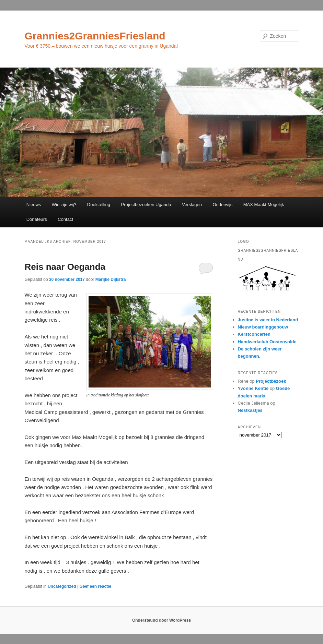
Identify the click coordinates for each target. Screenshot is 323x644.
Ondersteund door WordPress (161, 620)
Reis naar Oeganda (65, 267)
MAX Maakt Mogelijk (264, 205)
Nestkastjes (250, 410)
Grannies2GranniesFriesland (95, 36)
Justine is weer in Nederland (268, 320)
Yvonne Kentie (253, 388)
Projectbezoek (271, 381)
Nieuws (34, 205)
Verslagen (192, 205)
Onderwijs (222, 205)
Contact (65, 219)
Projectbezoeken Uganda (146, 205)
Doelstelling (99, 205)
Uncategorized (62, 586)
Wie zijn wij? (64, 205)
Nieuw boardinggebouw (263, 327)
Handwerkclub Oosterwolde (267, 342)
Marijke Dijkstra (111, 279)
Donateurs (37, 219)
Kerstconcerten (254, 334)
